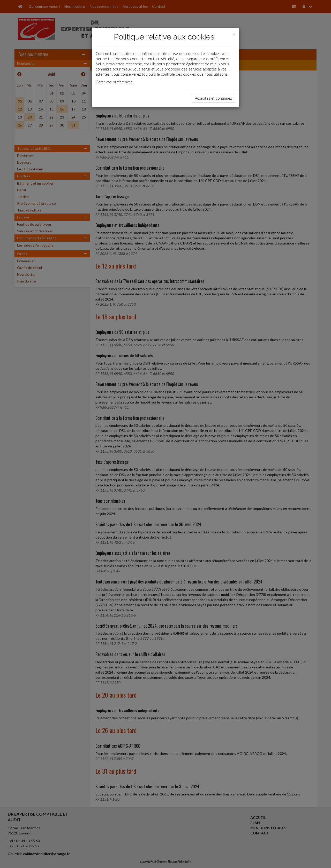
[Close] (234, 34)
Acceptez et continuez (213, 98)
